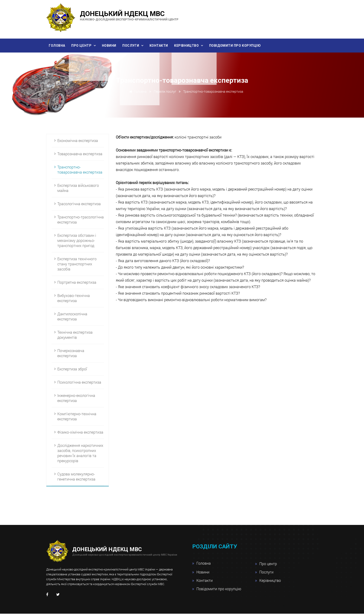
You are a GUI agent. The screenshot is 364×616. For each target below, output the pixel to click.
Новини (116, 46)
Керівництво (202, 46)
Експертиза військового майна (78, 190)
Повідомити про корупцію (253, 46)
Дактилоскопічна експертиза (72, 319)
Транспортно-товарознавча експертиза (80, 172)
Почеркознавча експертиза (71, 355)
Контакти (171, 46)
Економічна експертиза (78, 143)
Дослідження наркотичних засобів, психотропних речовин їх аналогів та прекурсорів (80, 455)
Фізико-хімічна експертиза (80, 434)
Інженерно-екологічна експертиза (76, 400)
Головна (58, 46)
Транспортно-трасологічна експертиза (81, 222)
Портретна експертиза (77, 285)
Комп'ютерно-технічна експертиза (77, 419)
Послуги (141, 46)
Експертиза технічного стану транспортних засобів (77, 266)
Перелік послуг (165, 94)
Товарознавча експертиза (80, 156)
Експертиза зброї (72, 371)
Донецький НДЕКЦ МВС (129, 15)
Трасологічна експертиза (79, 206)
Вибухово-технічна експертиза (74, 300)
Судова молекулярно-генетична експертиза (76, 479)
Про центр (86, 46)
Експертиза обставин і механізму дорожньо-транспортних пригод (77, 243)
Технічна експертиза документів (75, 337)
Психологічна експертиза (79, 384)
